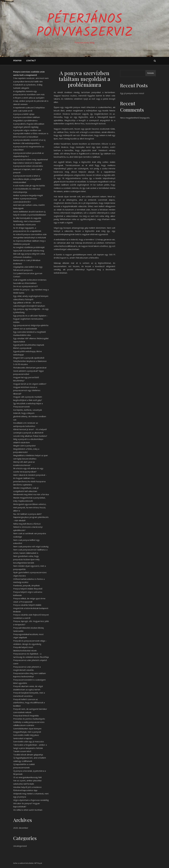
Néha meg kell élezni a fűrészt (27, 524)
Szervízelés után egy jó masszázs (29, 741)
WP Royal (38, 863)
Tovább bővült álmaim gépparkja (28, 755)
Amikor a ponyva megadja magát (28, 195)
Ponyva (17, 61)
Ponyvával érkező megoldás (26, 716)
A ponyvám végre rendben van (27, 130)
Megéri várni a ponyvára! (24, 446)
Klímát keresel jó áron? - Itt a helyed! (30, 429)
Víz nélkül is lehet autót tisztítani (28, 810)
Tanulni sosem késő (22, 751)
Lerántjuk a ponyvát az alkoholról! (28, 433)
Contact (31, 61)
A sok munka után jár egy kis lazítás (29, 185)
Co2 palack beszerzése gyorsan (28, 273)
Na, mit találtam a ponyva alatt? (27, 514)
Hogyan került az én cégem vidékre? (30, 384)
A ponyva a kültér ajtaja (24, 114)
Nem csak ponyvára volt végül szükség (31, 546)
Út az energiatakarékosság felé (27, 777)
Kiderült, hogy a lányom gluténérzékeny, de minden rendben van (30, 416)
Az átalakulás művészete (24, 225)
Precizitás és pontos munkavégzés (29, 719)
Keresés (151, 73)
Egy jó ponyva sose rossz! (132, 93)
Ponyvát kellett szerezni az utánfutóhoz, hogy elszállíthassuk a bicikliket (29, 703)
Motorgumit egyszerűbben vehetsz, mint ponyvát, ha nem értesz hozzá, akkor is (30, 507)
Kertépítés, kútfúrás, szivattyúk (28, 410)
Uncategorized (20, 846)
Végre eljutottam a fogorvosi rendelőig (31, 800)
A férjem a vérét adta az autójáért (29, 98)
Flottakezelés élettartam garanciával (30, 368)
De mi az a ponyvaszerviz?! (25, 286)
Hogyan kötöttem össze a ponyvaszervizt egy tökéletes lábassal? (27, 390)
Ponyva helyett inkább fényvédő (28, 589)
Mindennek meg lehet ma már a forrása (31, 494)
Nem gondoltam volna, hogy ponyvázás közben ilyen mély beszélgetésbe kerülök (26, 559)
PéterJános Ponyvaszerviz (85, 26)
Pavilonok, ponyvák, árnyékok (26, 585)
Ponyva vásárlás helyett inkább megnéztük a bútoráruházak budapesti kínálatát (31, 608)
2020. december (21, 828)
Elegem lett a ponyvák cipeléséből (29, 358)
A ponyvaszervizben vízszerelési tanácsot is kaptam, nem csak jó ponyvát (28, 169)
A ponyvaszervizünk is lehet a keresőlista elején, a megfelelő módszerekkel (27, 179)
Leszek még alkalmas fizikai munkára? (30, 436)
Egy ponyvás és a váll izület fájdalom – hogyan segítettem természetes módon (31, 319)
